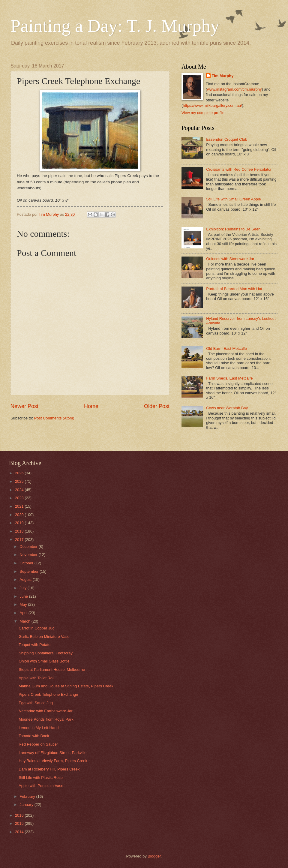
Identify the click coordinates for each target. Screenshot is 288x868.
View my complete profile (203, 113)
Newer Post (24, 406)
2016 (20, 815)
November (29, 555)
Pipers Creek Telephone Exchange (48, 694)
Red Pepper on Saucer (38, 744)
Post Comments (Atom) (54, 418)
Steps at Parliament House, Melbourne (52, 670)
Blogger (154, 856)
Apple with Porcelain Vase (41, 786)
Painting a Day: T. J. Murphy (115, 26)
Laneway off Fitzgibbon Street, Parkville (52, 753)
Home (91, 406)
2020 (20, 515)
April (24, 613)
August (26, 580)
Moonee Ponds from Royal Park (46, 719)
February (28, 796)
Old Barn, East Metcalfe (226, 348)
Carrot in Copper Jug (37, 628)
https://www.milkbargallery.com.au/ (212, 105)
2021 (20, 506)
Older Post (157, 406)
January (27, 805)
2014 (20, 832)
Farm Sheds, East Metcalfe (229, 378)
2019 (20, 523)
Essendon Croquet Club (227, 139)
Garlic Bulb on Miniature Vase (44, 637)
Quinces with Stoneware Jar (230, 259)
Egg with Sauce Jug (36, 703)
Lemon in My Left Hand (39, 728)
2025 (20, 481)
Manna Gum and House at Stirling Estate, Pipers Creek (66, 686)
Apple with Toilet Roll (36, 678)
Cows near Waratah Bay (227, 408)
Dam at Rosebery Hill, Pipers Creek (49, 769)
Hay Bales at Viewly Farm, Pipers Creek (53, 761)
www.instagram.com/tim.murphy (234, 89)
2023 (20, 498)
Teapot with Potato (34, 645)
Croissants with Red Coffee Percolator (239, 169)
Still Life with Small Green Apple (233, 199)
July (23, 588)
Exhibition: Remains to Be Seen (233, 229)
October (27, 563)
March (25, 621)
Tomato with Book (34, 736)
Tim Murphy (223, 76)
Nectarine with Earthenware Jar (46, 711)
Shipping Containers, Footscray (46, 653)
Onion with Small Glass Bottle (44, 661)
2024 (20, 490)
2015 (20, 823)
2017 (20, 540)
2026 (20, 473)
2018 (20, 531)
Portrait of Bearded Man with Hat (234, 289)
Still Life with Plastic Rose (41, 778)
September (30, 571)
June (24, 596)
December (29, 547)
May (24, 604)
